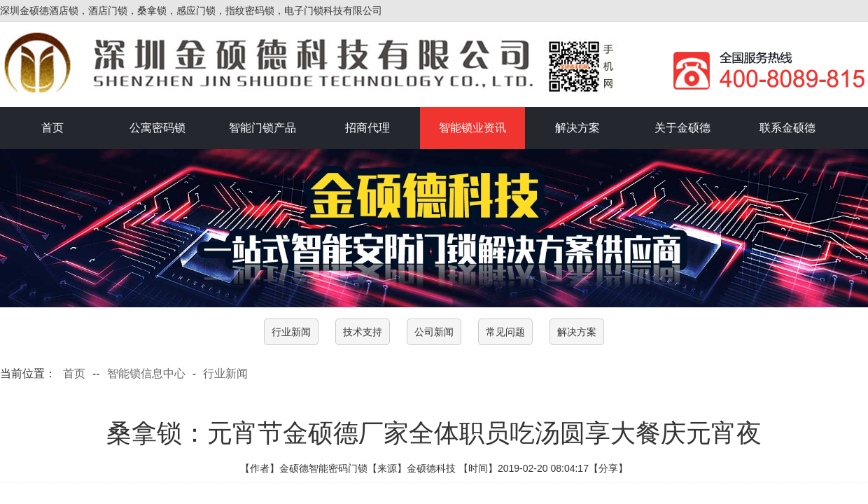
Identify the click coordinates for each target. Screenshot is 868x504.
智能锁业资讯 (472, 128)
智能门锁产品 (262, 128)
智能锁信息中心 (146, 373)
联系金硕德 (787, 128)
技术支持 (363, 332)
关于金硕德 (682, 128)
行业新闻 (291, 332)
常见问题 (505, 332)
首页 (52, 128)
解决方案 (577, 128)
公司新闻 (434, 332)
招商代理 (367, 128)
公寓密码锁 (157, 128)
